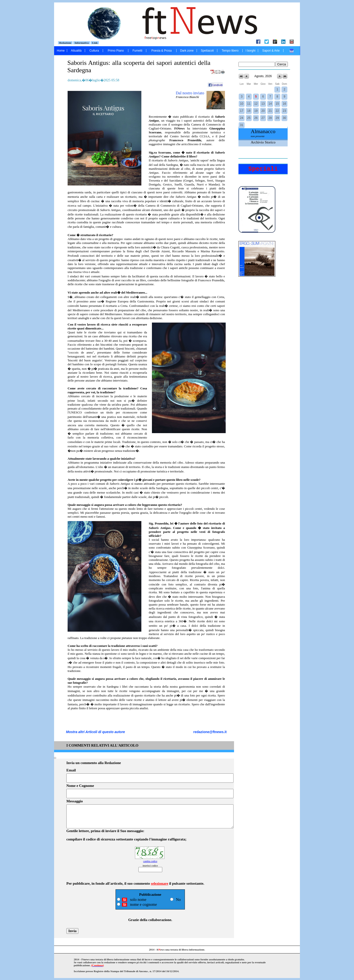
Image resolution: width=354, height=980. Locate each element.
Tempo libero (230, 51)
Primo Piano (116, 51)
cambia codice (150, 861)
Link (95, 43)
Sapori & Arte (271, 51)
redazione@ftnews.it (210, 732)
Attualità (76, 51)
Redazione (65, 43)
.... (292, 51)
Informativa (82, 43)
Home (61, 51)
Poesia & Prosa (162, 51)
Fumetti (137, 51)
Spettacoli (207, 51)
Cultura (94, 51)
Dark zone (187, 51)
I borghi (251, 51)
